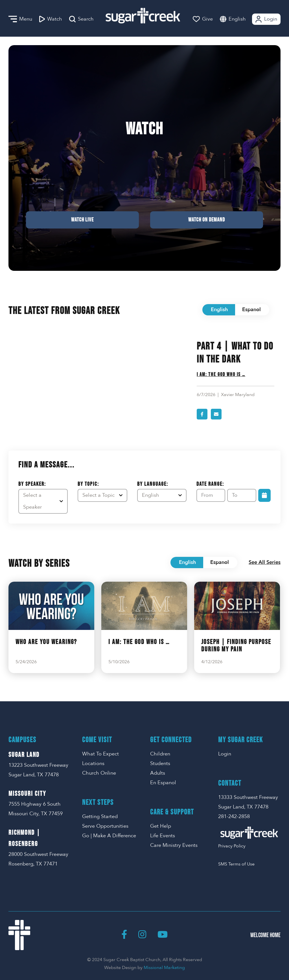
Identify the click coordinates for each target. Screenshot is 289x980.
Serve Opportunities (105, 826)
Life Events (163, 836)
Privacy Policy (232, 846)
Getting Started (100, 817)
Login (266, 19)
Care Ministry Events (174, 845)
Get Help (161, 826)
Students (160, 763)
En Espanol (163, 783)
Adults (158, 773)
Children (160, 754)
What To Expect (100, 754)
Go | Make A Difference (109, 836)
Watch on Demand (207, 220)
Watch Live (82, 220)
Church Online (99, 773)
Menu (20, 19)
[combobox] (243, 19)
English (237, 19)
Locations (93, 763)
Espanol (251, 310)
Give (203, 19)
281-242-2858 (234, 817)
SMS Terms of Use (236, 864)
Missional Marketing (164, 968)
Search (81, 19)
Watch (51, 19)
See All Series (265, 562)
